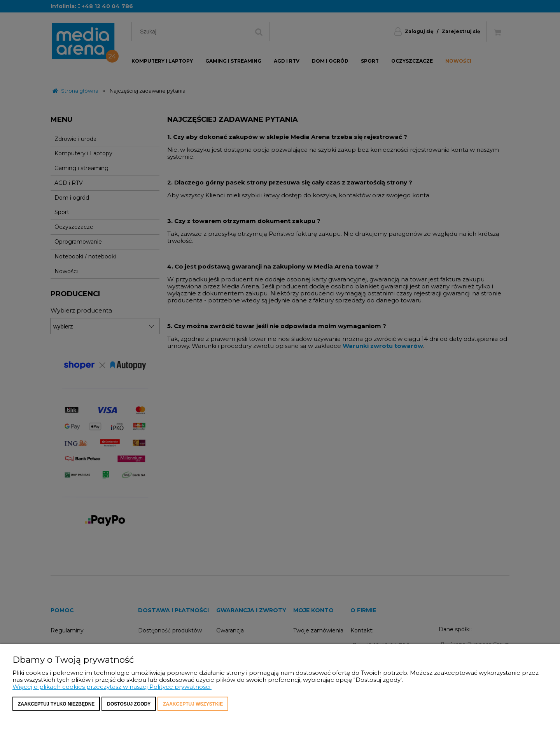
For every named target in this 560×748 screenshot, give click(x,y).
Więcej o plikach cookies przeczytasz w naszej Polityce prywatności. (112, 687)
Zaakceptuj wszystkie (193, 704)
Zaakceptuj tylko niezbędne (56, 704)
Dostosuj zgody (129, 704)
